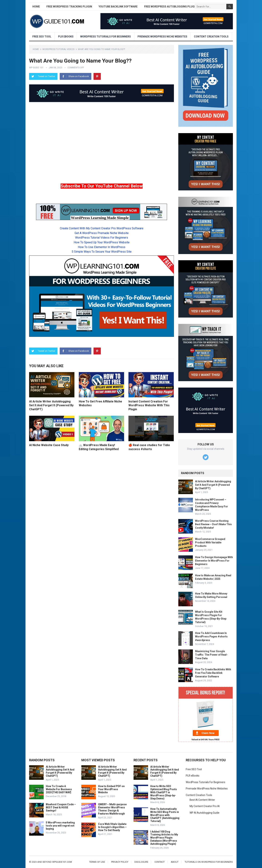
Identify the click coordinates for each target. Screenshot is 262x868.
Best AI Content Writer (202, 800)
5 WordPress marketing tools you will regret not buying (60, 826)
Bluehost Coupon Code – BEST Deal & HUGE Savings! (61, 807)
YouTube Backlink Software (118, 7)
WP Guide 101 (36, 68)
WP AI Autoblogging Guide (205, 813)
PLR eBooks (66, 37)
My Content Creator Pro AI (205, 806)
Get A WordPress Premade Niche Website (102, 233)
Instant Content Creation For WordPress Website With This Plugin (149, 405)
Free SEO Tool (42, 37)
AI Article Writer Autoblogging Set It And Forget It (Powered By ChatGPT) (51, 405)
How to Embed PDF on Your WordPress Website (111, 789)
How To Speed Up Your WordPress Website (102, 242)
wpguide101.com (62, 862)
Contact (160, 862)
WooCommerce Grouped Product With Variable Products (210, 542)
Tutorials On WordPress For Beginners (209, 862)
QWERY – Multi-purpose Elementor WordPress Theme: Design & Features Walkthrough (112, 809)
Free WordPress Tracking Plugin (69, 7)
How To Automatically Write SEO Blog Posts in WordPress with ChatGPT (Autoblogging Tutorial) (165, 815)
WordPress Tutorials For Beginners (106, 37)
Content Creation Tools (211, 37)
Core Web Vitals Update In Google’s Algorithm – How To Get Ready (112, 827)
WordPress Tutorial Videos (58, 49)
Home (36, 7)
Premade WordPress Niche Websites (162, 37)
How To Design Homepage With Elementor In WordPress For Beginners (214, 561)
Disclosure (141, 862)
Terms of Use (97, 862)
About (175, 862)
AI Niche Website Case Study (49, 445)
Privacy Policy (120, 862)
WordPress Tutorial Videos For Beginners (102, 238)
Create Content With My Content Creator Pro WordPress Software (102, 228)
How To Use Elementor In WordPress (102, 247)
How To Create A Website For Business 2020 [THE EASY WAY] (59, 789)
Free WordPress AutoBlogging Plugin (170, 7)
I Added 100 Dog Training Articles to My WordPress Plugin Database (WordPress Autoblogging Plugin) (164, 838)
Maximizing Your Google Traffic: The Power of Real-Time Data (211, 655)
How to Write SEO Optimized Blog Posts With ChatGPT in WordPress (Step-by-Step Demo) (164, 792)
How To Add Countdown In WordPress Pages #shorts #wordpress (211, 636)
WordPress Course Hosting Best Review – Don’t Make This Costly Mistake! (213, 524)
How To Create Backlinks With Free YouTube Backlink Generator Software (213, 673)
